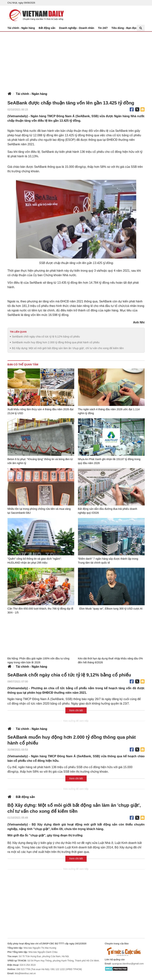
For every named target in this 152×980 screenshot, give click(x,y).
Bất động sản (47, 28)
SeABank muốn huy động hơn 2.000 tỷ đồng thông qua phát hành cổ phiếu (56, 342)
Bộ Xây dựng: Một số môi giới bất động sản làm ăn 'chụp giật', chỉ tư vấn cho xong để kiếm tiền (68, 348)
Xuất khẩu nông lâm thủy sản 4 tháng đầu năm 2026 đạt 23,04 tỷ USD (40, 411)
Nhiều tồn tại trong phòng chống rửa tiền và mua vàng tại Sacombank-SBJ (39, 511)
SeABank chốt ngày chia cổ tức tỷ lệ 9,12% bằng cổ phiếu (46, 337)
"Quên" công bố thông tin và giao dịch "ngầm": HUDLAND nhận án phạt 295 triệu (35, 561)
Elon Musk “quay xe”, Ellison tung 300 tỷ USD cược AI (111, 609)
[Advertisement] (76, 60)
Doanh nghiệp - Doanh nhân (77, 28)
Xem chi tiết (76, 710)
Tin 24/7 (103, 28)
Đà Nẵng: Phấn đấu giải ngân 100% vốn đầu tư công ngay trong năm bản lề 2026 (38, 660)
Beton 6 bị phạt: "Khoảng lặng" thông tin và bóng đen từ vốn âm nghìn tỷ (40, 461)
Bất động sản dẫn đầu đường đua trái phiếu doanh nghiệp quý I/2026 (108, 511)
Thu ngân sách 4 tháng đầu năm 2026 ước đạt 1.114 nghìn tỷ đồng (109, 411)
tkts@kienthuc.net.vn (25, 973)
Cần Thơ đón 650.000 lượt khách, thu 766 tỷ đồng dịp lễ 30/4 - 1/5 (40, 611)
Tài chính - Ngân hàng (21, 28)
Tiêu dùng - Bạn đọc (124, 28)
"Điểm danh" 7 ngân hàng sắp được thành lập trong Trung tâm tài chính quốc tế (108, 561)
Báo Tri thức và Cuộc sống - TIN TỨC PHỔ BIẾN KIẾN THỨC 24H (36, 15)
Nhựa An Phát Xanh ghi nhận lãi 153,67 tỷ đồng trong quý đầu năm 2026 (109, 461)
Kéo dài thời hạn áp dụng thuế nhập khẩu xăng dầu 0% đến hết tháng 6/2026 (110, 660)
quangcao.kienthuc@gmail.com (128, 964)
